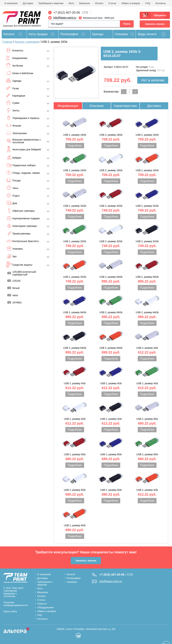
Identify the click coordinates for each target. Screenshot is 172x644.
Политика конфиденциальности (16, 604)
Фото (71, 3)
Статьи (112, 3)
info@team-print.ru (65, 18)
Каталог (71, 574)
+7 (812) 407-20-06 (67, 13)
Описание (97, 106)
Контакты (160, 3)
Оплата (99, 3)
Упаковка (121, 34)
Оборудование (45, 607)
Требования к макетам (51, 3)
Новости (42, 604)
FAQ (148, 3)
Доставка (28, 3)
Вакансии (84, 3)
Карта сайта (10, 611)
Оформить (159, 15)
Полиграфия (69, 34)
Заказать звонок (155, 24)
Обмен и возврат (131, 3)
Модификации (68, 106)
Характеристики (125, 106)
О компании (11, 3)
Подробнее (75, 146)
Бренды (98, 34)
